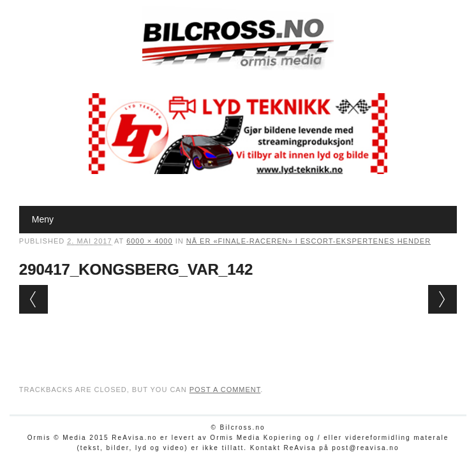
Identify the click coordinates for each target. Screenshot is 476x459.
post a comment (225, 390)
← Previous (33, 299)
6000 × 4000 (149, 241)
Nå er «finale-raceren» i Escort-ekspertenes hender (309, 241)
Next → (443, 299)
